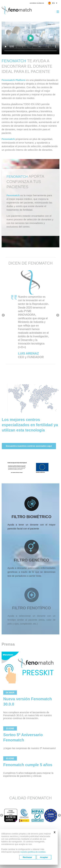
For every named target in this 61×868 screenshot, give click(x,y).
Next (58, 315)
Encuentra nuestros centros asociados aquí (29, 458)
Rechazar (28, 857)
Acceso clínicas (37, 3)
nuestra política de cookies (33, 852)
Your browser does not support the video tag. (30, 38)
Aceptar (44, 857)
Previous (3, 315)
